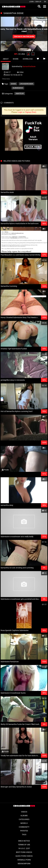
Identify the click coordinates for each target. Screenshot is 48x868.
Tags (24, 835)
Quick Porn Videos (24, 856)
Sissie (13, 84)
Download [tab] (28, 59)
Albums (24, 816)
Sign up (38, 2)
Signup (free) (31, 112)
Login (31, 2)
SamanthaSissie (29, 66)
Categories (24, 819)
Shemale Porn (24, 860)
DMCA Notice (24, 841)
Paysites (24, 831)
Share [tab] (16, 59)
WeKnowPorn (24, 864)
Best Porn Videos (24, 852)
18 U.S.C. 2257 (24, 848)
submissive (18, 88)
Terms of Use (24, 845)
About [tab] (6, 59)
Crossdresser (26, 84)
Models (24, 823)
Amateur (20, 93)
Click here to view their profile (24, 37)
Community (24, 827)
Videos (24, 812)
